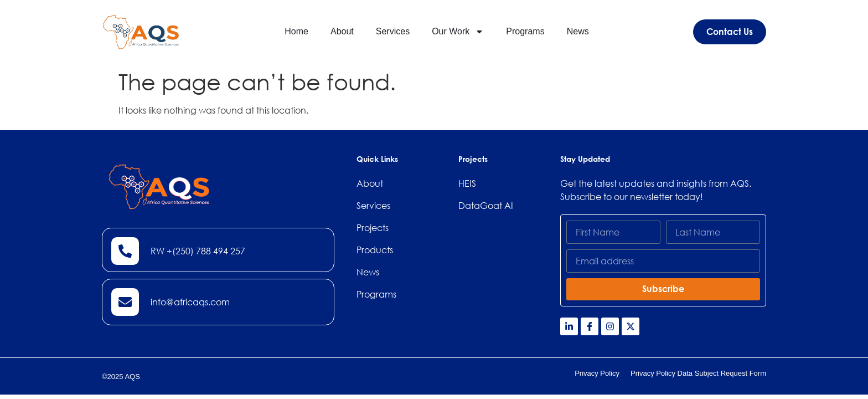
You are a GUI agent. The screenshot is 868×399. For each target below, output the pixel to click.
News (578, 31)
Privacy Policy (597, 373)
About (342, 31)
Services (393, 31)
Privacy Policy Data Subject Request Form (698, 373)
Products (375, 250)
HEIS (467, 183)
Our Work (458, 32)
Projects (373, 227)
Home (296, 31)
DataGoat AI (486, 205)
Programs (525, 31)
